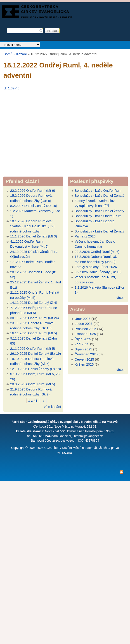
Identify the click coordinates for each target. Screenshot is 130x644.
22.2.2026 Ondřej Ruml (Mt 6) (33, 190)
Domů (8, 54)
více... (121, 298)
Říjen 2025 (83, 339)
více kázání (52, 407)
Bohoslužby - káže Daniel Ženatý (99, 195)
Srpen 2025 (83, 349)
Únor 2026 (83, 319)
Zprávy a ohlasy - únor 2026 (96, 267)
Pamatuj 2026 (85, 236)
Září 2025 (82, 344)
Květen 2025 (84, 364)
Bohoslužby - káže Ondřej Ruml (98, 190)
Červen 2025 (84, 359)
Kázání (22, 54)
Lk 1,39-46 (11, 88)
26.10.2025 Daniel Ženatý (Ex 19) (35, 353)
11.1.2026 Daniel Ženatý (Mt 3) (34, 236)
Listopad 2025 (85, 334)
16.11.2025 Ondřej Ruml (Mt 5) (34, 333)
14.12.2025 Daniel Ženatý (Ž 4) (34, 303)
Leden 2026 (84, 324)
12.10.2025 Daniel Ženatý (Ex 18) (35, 369)
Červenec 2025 (86, 354)
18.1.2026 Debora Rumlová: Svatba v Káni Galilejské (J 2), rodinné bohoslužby (33, 226)
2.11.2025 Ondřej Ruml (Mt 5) (33, 348)
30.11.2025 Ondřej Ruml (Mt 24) (34, 318)
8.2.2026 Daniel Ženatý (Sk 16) (34, 206)
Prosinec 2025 (85, 329)
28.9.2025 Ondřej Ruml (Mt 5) (33, 384)
